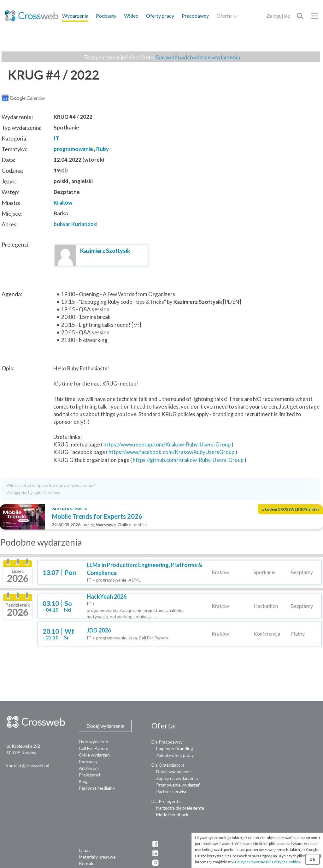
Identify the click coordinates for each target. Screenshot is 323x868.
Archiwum (89, 768)
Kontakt (87, 863)
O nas (85, 850)
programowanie (73, 149)
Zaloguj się (278, 16)
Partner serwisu (172, 791)
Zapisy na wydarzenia (177, 778)
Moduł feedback (172, 814)
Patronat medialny (97, 788)
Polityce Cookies (286, 862)
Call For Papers (94, 748)
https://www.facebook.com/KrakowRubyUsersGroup (171, 452)
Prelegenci (89, 775)
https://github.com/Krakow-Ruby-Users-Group (188, 460)
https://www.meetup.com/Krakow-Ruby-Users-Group (167, 444)
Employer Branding (175, 748)
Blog (83, 781)
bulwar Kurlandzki (76, 224)
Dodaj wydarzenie (173, 772)
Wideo (131, 16)
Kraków (63, 203)
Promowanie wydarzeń (178, 785)
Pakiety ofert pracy (175, 755)
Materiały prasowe (97, 857)
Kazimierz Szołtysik (105, 251)
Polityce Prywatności (252, 862)
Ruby (103, 149)
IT (56, 138)
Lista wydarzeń (94, 742)
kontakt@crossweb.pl (28, 766)
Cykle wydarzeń (94, 755)
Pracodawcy (195, 16)
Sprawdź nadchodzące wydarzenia (198, 57)
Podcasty (106, 16)
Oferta (227, 16)
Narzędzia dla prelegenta (180, 808)
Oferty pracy (160, 16)
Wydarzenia (75, 16)
